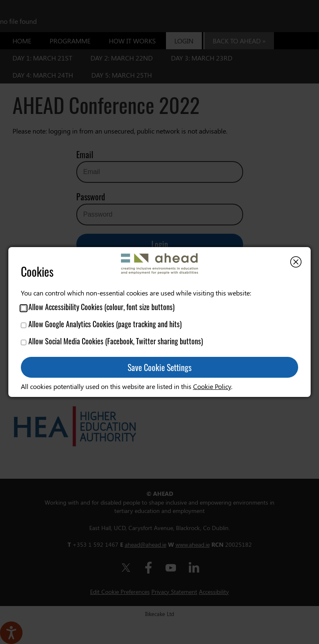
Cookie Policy (212, 386)
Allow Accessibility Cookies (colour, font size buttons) (98, 307)
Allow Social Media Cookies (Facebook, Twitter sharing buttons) (112, 341)
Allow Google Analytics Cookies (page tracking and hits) (101, 324)
